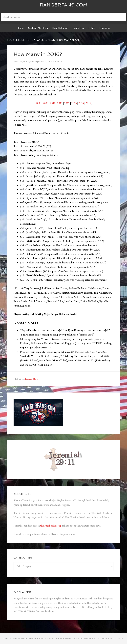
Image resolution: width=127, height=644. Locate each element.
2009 (46, 103)
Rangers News (32, 379)
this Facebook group (51, 526)
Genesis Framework (60, 638)
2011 (60, 103)
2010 (53, 103)
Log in (119, 638)
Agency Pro (37, 638)
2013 (74, 103)
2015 (88, 103)
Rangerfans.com (64, 5)
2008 (39, 103)
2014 (81, 103)
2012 (67, 103)
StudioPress (87, 638)
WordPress (105, 638)
